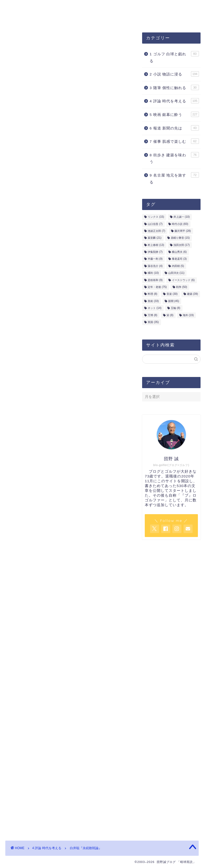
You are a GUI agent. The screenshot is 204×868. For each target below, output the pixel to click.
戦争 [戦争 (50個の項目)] (182, 287)
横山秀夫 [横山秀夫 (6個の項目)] (179, 252)
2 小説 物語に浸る (174, 74)
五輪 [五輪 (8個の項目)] (176, 308)
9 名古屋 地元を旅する (174, 179)
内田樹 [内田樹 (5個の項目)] (178, 266)
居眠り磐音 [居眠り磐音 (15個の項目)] (180, 238)
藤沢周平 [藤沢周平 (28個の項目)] (183, 231)
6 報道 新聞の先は (174, 128)
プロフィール (97, 7)
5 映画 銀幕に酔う (174, 115)
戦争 (34, 662)
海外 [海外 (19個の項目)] (188, 315)
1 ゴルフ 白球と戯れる (174, 57)
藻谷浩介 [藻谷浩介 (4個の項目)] (155, 266)
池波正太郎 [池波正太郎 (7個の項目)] (156, 231)
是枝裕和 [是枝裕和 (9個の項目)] (155, 280)
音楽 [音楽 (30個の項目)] (172, 294)
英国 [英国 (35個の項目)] (153, 322)
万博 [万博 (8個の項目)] (152, 315)
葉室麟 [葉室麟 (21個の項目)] (154, 238)
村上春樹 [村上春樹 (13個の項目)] (156, 245)
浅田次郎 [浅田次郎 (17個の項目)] (182, 245)
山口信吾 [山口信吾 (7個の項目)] (155, 224)
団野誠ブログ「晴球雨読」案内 (42, 7)
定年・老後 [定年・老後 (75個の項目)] (157, 287)
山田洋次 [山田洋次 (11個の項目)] (176, 273)
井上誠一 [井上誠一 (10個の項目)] (182, 217)
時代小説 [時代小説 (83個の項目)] (180, 224)
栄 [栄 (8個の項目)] (170, 315)
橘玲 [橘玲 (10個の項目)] (153, 273)
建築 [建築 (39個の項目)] (192, 294)
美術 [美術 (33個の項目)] (153, 301)
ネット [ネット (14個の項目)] (154, 308)
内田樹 (91, 125)
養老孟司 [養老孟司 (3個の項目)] (179, 259)
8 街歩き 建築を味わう (174, 158)
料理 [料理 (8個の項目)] (152, 294)
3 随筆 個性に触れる (174, 88)
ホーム (66, 18)
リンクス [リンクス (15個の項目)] (156, 217)
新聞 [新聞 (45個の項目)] (174, 301)
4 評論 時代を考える (24, 41)
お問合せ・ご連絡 (29, 18)
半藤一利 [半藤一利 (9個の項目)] (155, 259)
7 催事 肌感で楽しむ (174, 141)
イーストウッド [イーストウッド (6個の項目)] (183, 280)
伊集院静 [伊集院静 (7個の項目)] (155, 252)
